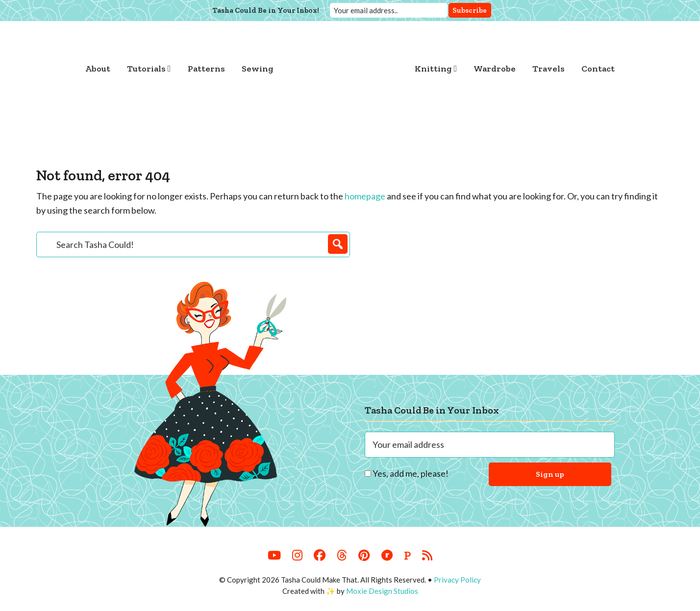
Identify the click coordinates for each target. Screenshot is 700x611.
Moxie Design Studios (382, 591)
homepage (365, 196)
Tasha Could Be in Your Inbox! (266, 10)
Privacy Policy (457, 580)
